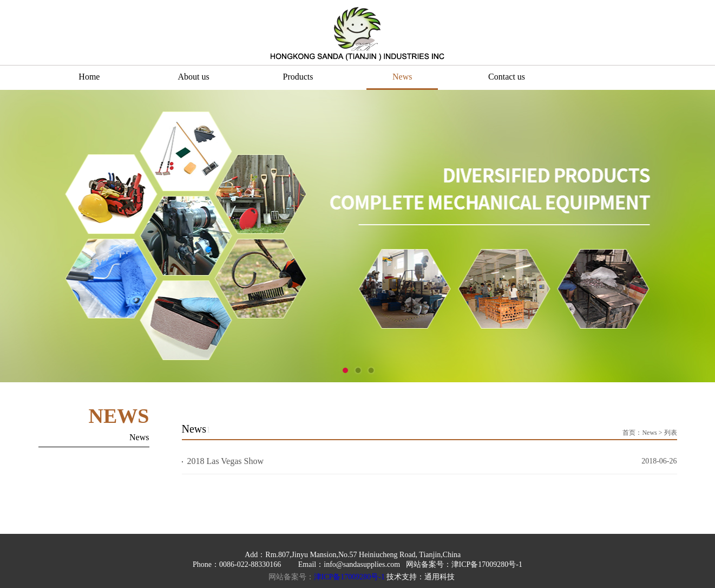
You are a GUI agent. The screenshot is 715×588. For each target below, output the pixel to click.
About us (194, 77)
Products (298, 77)
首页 (629, 433)
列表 (671, 433)
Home (89, 77)
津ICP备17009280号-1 (349, 577)
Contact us (507, 77)
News (402, 77)
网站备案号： (291, 577)
